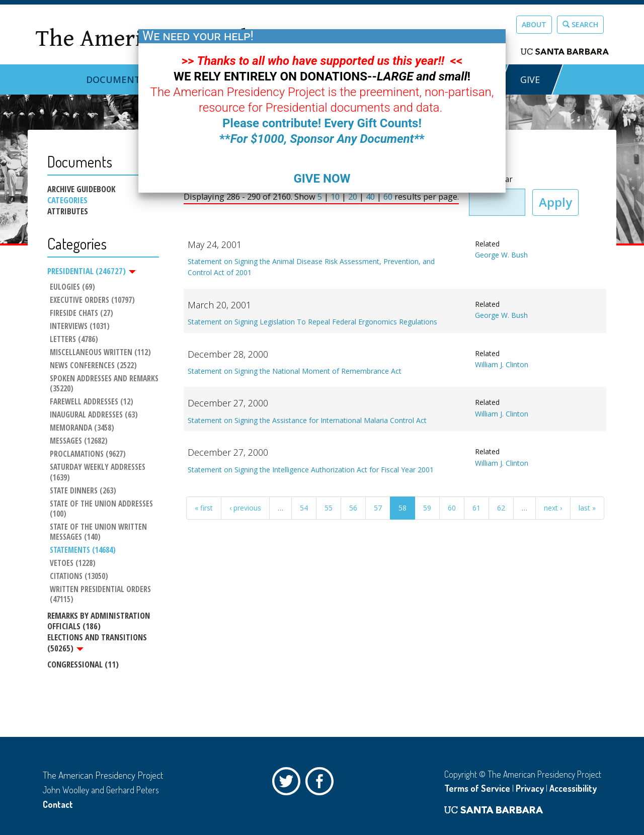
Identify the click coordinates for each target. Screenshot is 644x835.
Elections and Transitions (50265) (97, 643)
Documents (116, 79)
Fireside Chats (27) (82, 313)
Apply (555, 202)
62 (501, 508)
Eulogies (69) (72, 287)
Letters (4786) (74, 340)
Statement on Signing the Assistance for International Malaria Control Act (307, 420)
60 (452, 508)
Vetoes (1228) (73, 563)
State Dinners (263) (83, 491)
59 (427, 508)
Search (580, 24)
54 (304, 508)
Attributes (68, 211)
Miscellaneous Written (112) (100, 353)
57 (378, 508)
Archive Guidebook (81, 189)
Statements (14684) (83, 550)
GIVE (530, 79)
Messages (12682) (79, 442)
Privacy (530, 788)
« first (204, 508)
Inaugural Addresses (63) (94, 415)
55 (329, 508)
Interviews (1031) (80, 326)
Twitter (289, 784)
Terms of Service (477, 788)
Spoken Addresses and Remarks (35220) (104, 384)
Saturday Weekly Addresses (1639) (99, 473)
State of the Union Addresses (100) (102, 509)
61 (476, 508)
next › (553, 508)
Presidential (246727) (92, 271)
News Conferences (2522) (93, 366)
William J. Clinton (502, 364)
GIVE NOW (322, 179)
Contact (58, 804)
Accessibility (573, 788)
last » (587, 508)
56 (353, 508)
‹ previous (245, 508)
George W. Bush (501, 255)
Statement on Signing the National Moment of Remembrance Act (295, 371)
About (534, 24)
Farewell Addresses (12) (92, 402)
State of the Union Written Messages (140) (99, 532)
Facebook (322, 784)
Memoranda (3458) (82, 428)
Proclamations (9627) (88, 455)
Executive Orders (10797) (92, 300)
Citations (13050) (79, 576)
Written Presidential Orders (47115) (101, 595)
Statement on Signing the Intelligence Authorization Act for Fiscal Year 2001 (311, 470)
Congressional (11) (83, 664)
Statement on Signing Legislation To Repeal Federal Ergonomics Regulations (312, 322)
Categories (67, 200)
